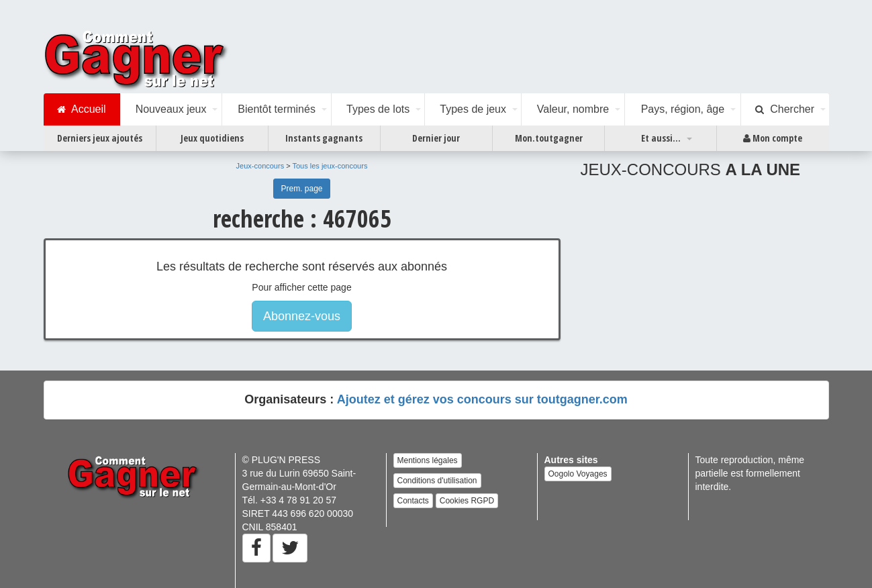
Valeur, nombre (573, 109)
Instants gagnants (324, 138)
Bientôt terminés (277, 109)
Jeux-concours (260, 166)
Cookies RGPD (467, 501)
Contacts (413, 501)
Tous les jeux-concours (330, 166)
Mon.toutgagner (549, 138)
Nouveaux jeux (171, 109)
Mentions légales (428, 460)
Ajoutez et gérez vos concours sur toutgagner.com (482, 399)
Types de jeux (473, 109)
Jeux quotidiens (212, 138)
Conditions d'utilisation (437, 481)
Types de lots (378, 109)
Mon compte (773, 138)
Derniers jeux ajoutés (100, 138)
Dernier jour (436, 138)
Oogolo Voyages (578, 474)
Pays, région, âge (683, 109)
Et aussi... (661, 138)
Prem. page (301, 189)
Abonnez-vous (302, 316)
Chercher (785, 109)
